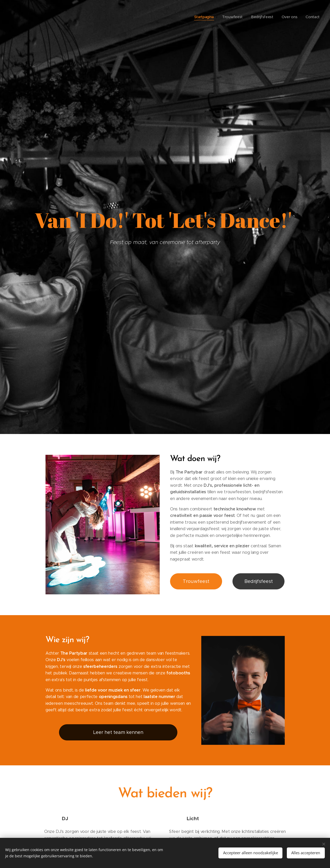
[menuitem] (203, 17)
